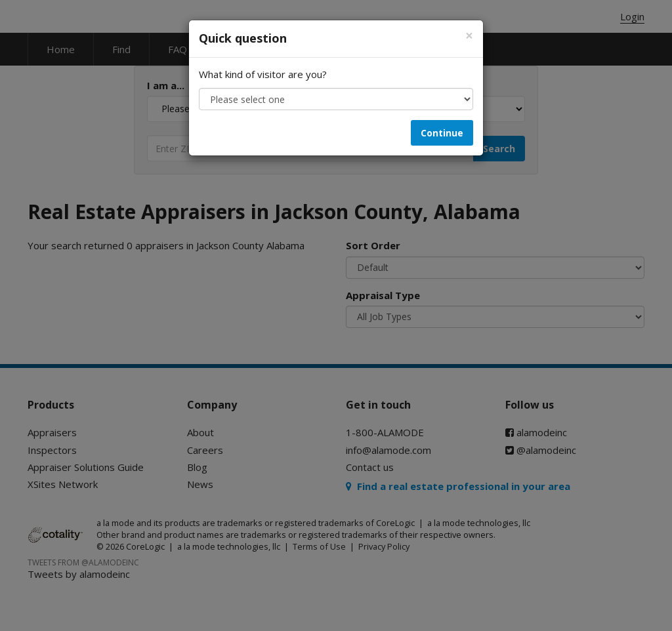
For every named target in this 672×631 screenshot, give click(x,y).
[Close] (469, 36)
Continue (442, 133)
